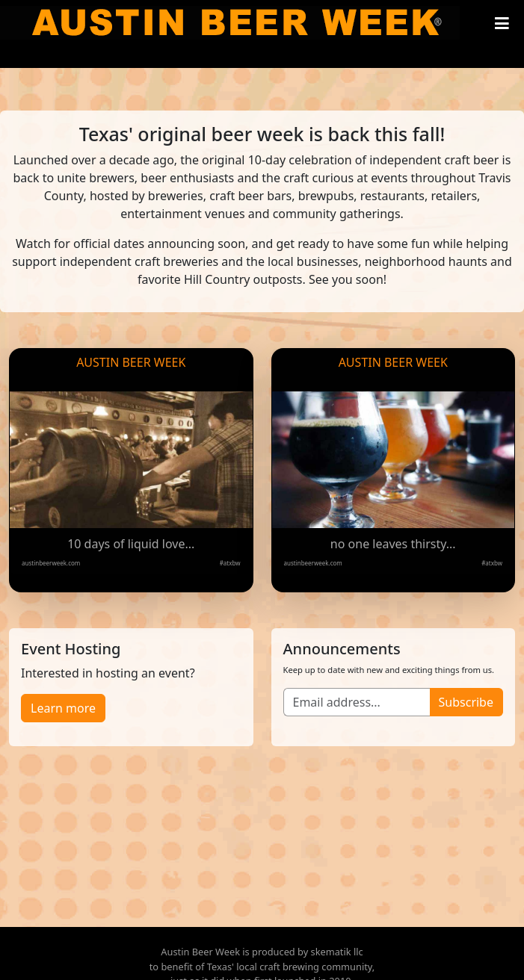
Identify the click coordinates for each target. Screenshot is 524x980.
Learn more (63, 708)
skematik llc (337, 952)
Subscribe (466, 702)
